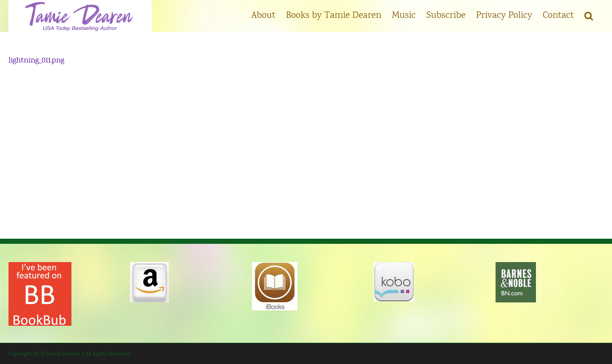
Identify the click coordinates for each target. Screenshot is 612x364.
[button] (589, 15)
